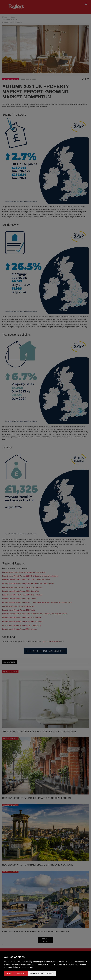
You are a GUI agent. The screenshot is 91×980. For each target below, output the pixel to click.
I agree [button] (9, 973)
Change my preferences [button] (42, 973)
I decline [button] (22, 973)
